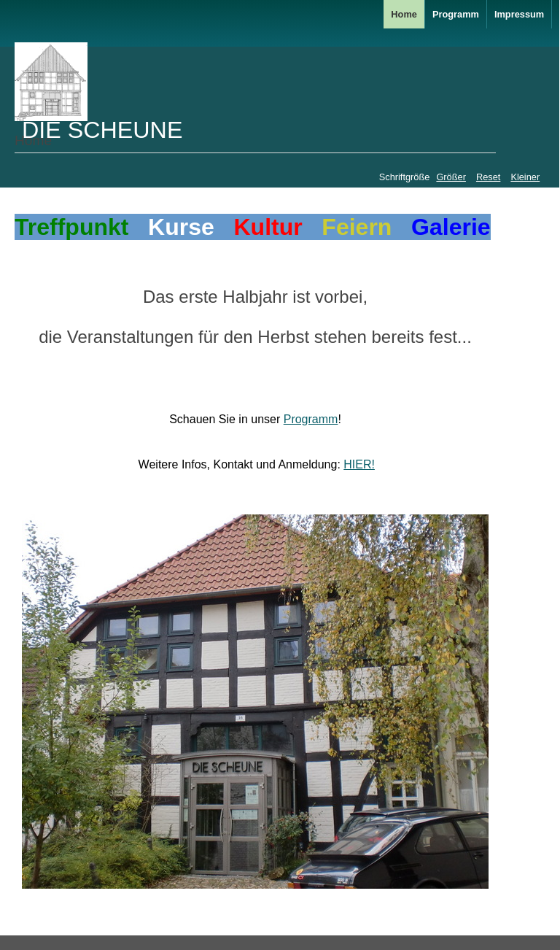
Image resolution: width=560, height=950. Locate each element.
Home (404, 14)
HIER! (359, 464)
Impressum (519, 14)
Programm (456, 14)
